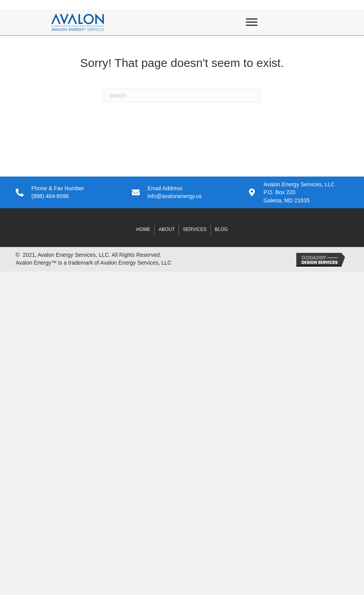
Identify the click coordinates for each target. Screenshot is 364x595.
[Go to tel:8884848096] (66, 192)
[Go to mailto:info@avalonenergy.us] (182, 192)
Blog (221, 229)
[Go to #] (298, 192)
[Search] (182, 96)
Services (195, 229)
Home (143, 229)
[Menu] (252, 22)
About (167, 229)
